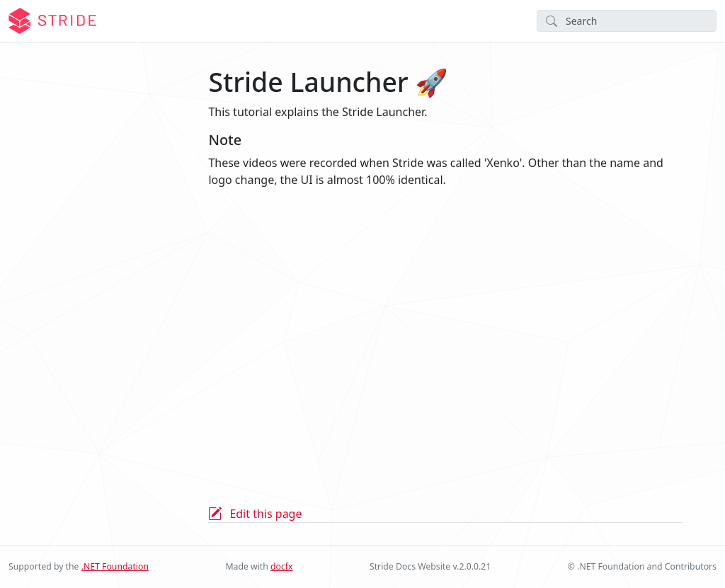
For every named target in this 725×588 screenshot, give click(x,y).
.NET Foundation (115, 566)
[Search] (627, 21)
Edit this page (266, 514)
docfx (282, 566)
